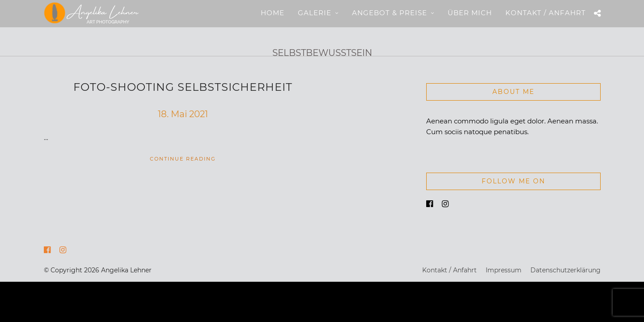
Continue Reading (183, 159)
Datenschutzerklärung (566, 271)
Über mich (470, 13)
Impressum (504, 271)
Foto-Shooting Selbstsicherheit (183, 87)
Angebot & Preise (390, 13)
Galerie (315, 13)
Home (273, 13)
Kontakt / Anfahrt (546, 13)
